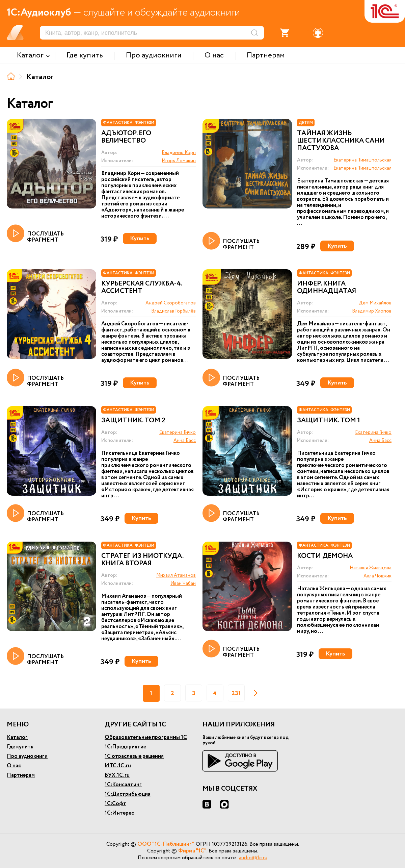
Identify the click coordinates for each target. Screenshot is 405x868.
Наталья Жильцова (371, 568)
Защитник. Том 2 (133, 421)
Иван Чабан (183, 584)
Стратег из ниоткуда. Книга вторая (142, 560)
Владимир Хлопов (372, 311)
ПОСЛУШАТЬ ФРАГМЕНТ (35, 234)
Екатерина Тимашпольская (362, 160)
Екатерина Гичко (178, 432)
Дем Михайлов (375, 303)
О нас (14, 766)
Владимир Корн (179, 153)
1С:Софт (115, 804)
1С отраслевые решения (134, 756)
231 (236, 693)
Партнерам (21, 775)
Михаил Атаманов (176, 575)
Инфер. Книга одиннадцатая (327, 288)
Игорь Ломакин (179, 161)
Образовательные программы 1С (146, 737)
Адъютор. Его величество (126, 137)
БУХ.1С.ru (117, 775)
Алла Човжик (377, 576)
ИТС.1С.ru (118, 766)
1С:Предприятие (125, 747)
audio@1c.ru (253, 858)
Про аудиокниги (27, 756)
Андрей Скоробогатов (171, 303)
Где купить (20, 747)
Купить (140, 239)
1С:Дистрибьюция (128, 794)
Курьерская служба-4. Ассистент (142, 288)
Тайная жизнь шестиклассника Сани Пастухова (341, 141)
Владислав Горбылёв (173, 311)
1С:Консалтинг (123, 785)
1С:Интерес (119, 813)
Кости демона (325, 556)
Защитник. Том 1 (329, 421)
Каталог (17, 737)
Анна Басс (185, 441)
